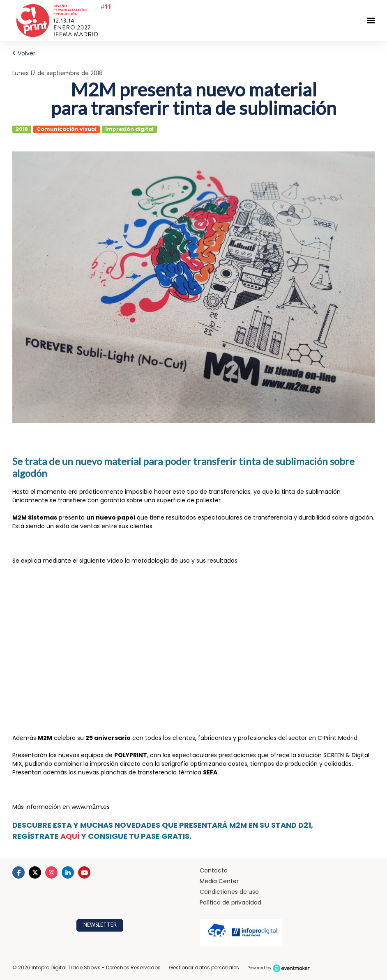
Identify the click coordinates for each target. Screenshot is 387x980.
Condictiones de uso (229, 892)
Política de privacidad (230, 902)
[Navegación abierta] (371, 21)
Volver (24, 53)
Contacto (214, 870)
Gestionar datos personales (204, 967)
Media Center (219, 881)
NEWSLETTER (100, 925)
